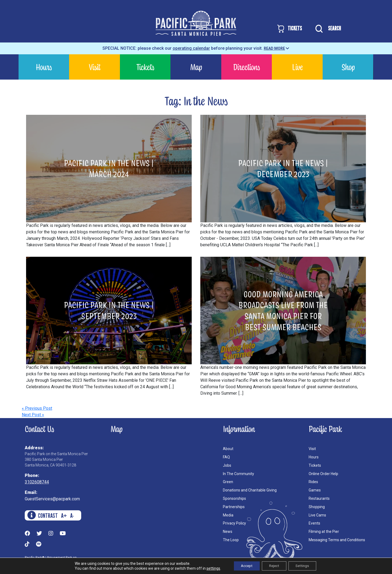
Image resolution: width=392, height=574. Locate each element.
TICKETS (289, 29)
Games (315, 490)
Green (228, 482)
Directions (247, 67)
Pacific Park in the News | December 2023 (283, 168)
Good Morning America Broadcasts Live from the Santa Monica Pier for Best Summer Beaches (283, 310)
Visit (95, 67)
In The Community (238, 474)
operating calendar (191, 48)
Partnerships (234, 507)
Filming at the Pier (324, 532)
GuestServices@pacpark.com (52, 499)
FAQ (226, 457)
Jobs (227, 465)
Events (314, 523)
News (228, 532)
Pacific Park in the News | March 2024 (109, 168)
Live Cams (317, 515)
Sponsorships (234, 498)
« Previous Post (37, 408)
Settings (305, 566)
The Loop (231, 540)
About (228, 449)
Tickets (145, 67)
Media (228, 515)
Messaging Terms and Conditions (337, 540)
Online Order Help (323, 474)
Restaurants (319, 498)
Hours (44, 67)
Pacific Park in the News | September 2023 (109, 310)
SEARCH (327, 29)
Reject (274, 566)
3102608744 (37, 482)
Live (297, 67)
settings (210, 568)
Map (196, 67)
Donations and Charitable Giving (250, 490)
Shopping (317, 507)
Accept (244, 566)
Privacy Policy (234, 523)
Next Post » (33, 415)
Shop (348, 67)
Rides (313, 482)
